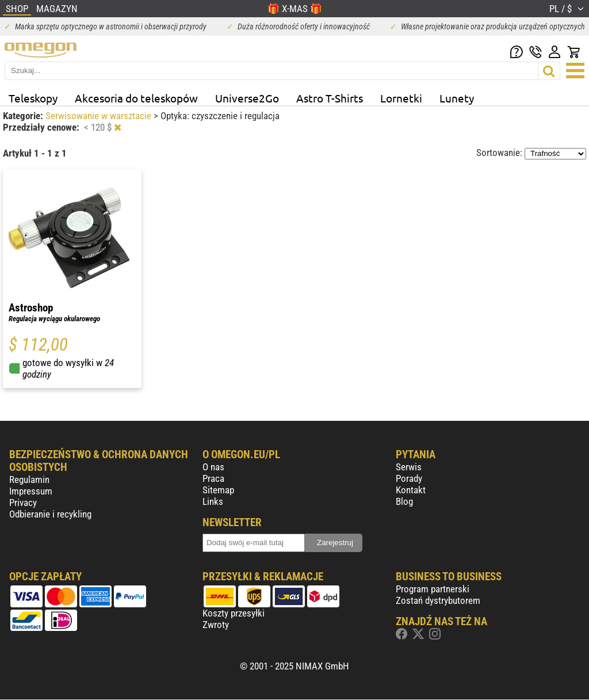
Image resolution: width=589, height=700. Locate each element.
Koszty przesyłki (234, 613)
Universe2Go (247, 98)
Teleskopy (33, 98)
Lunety (457, 98)
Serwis (409, 467)
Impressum (31, 491)
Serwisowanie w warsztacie (100, 116)
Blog (404, 501)
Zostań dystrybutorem (438, 600)
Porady (409, 478)
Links (213, 501)
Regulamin (29, 480)
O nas (213, 467)
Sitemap (218, 490)
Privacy (23, 503)
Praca (213, 478)
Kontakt (411, 490)
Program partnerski (433, 589)
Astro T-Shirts (330, 98)
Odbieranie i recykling (50, 514)
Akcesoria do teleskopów (136, 98)
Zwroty (216, 625)
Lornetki (401, 98)
